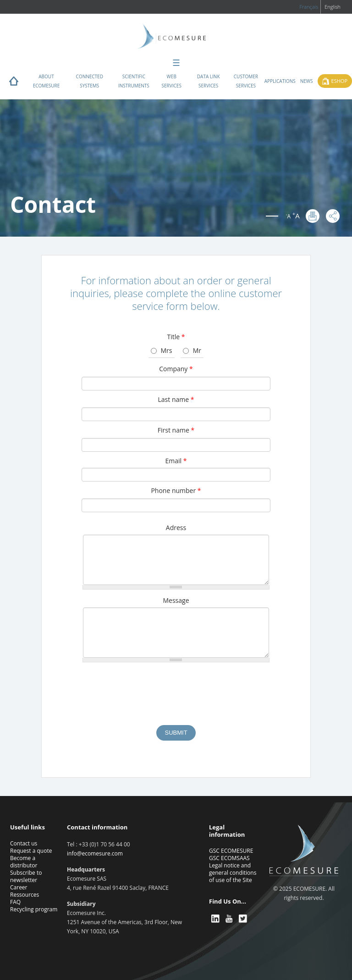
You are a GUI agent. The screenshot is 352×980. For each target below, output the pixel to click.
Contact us (24, 843)
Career (19, 887)
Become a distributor (24, 862)
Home (14, 83)
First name (176, 430)
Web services (172, 81)
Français (309, 7)
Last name (176, 399)
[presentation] (176, 698)
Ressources (25, 895)
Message (176, 600)
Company (176, 369)
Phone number (176, 490)
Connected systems (90, 81)
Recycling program (34, 909)
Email (176, 461)
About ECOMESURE (47, 81)
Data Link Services (209, 81)
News (307, 81)
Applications (280, 81)
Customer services (246, 81)
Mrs (167, 350)
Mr (197, 350)
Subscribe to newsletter (26, 876)
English (333, 7)
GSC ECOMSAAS (229, 858)
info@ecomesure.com (95, 853)
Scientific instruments (134, 81)
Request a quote (31, 851)
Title (176, 337)
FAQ (15, 902)
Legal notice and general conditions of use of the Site (233, 873)
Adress (176, 528)
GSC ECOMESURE (231, 851)
